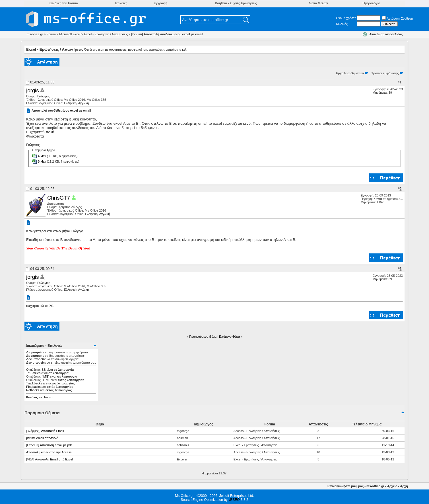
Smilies (35, 373)
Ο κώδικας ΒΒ (36, 370)
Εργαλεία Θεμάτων (350, 73)
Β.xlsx (42, 161)
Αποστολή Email (52, 431)
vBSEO (234, 500)
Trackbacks (34, 383)
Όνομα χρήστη (346, 18)
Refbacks (33, 390)
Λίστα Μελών (318, 3)
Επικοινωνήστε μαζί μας (346, 486)
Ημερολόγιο (371, 3)
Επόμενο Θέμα (229, 337)
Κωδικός (342, 24)
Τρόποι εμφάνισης (385, 73)
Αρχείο (392, 486)
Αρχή (404, 486)
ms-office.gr (375, 486)
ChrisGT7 (59, 198)
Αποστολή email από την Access (49, 452)
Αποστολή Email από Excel (54, 459)
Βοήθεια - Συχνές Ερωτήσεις (236, 3)
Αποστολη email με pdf (56, 445)
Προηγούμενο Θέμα (203, 337)
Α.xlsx (42, 156)
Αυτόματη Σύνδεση (397, 19)
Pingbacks (33, 387)
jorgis (33, 90)
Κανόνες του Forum (40, 397)
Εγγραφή (160, 3)
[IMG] (45, 376)
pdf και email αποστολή (42, 438)
